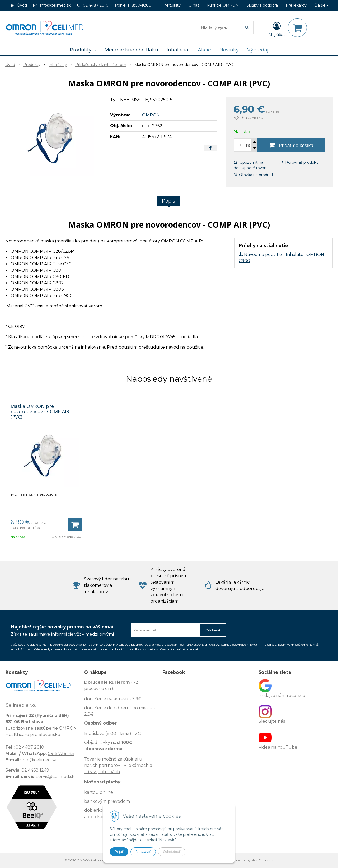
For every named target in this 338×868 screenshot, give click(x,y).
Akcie (204, 50)
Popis (168, 201)
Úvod (22, 5)
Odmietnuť (172, 852)
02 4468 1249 (35, 770)
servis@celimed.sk (55, 776)
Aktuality (173, 5)
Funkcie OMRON (223, 5)
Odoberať (213, 630)
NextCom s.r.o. (262, 860)
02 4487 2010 (96, 5)
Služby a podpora (262, 5)
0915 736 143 (61, 754)
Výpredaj (258, 50)
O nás (194, 5)
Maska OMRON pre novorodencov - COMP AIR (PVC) (40, 411)
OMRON (151, 115)
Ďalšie (322, 5)
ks (248, 145)
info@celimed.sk (55, 5)
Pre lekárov (296, 5)
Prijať (119, 852)
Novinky (229, 50)
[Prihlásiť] (277, 29)
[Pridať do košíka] (291, 145)
